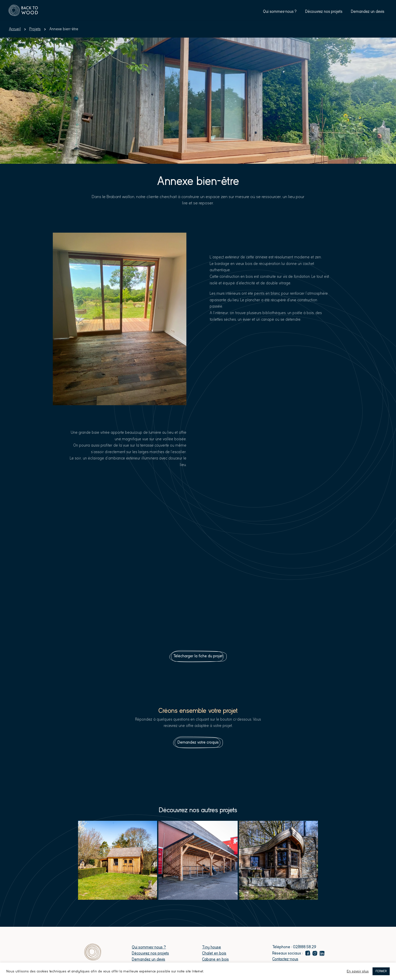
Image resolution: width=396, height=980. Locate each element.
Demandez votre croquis (198, 742)
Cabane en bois (215, 959)
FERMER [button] (381, 971)
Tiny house (212, 947)
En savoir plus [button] (358, 971)
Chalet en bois (214, 953)
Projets (35, 29)
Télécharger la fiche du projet (198, 656)
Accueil (15, 29)
